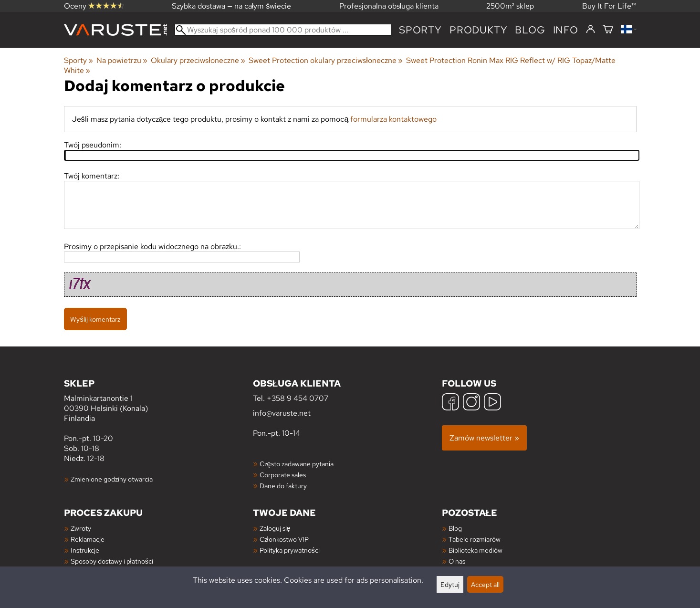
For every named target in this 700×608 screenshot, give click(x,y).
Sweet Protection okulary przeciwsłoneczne (326, 60)
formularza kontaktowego (393, 119)
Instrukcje (85, 550)
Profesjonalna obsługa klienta (389, 6)
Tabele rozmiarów (475, 539)
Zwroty (81, 528)
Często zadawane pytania (297, 464)
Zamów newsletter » (484, 438)
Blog (455, 528)
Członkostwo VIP (284, 539)
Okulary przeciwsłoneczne (198, 60)
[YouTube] (492, 403)
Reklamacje (88, 539)
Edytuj (450, 584)
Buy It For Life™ (609, 6)
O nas (457, 561)
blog (530, 30)
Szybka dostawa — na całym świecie (232, 6)
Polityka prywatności (290, 550)
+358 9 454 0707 (298, 398)
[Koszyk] (608, 30)
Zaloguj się (275, 528)
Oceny (94, 6)
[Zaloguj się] (590, 30)
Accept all (485, 584)
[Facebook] (450, 403)
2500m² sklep (510, 6)
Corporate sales (283, 475)
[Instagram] (471, 403)
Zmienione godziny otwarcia (112, 479)
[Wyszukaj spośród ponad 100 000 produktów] (283, 30)
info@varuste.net (282, 413)
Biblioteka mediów (475, 550)
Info (566, 30)
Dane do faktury (283, 486)
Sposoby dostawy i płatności (112, 561)
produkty (478, 30)
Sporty (420, 30)
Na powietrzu (122, 60)
